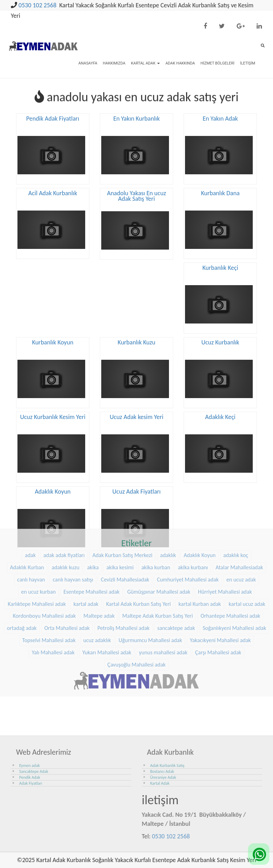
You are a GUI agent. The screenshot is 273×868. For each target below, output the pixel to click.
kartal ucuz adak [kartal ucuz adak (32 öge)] (247, 555)
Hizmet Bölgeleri (217, 63)
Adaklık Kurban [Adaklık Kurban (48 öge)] (27, 519)
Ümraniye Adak (163, 777)
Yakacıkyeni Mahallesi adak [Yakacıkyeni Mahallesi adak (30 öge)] (220, 592)
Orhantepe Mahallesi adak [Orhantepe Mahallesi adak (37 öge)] (230, 568)
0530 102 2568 (38, 5)
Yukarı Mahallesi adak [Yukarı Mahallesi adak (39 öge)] (107, 604)
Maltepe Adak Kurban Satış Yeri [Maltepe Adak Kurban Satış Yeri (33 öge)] (157, 568)
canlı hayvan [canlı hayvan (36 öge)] (31, 531)
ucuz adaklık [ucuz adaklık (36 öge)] (97, 592)
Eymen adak (29, 766)
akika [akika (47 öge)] (93, 519)
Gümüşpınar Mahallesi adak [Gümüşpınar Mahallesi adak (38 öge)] (159, 543)
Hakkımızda (114, 63)
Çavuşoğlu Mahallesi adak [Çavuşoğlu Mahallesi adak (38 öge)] (137, 616)
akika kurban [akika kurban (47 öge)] (156, 519)
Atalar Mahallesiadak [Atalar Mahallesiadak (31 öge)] (239, 519)
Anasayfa (88, 63)
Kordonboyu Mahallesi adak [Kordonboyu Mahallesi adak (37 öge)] (44, 568)
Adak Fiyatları (31, 783)
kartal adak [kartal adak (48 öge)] (86, 555)
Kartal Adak (145, 63)
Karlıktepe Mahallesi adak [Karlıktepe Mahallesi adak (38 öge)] (37, 555)
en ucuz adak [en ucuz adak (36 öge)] (241, 531)
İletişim (248, 63)
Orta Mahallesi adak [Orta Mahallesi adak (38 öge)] (67, 580)
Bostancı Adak (162, 771)
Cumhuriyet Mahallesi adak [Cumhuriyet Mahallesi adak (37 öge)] (188, 531)
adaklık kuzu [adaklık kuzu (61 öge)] (65, 519)
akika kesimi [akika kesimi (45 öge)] (120, 519)
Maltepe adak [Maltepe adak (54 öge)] (99, 568)
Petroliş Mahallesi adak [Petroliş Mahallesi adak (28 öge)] (123, 580)
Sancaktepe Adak (34, 771)
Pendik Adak (30, 777)
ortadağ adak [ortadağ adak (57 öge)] (22, 580)
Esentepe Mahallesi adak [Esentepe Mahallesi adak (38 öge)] (92, 543)
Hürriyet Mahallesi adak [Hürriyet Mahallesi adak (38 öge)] (225, 543)
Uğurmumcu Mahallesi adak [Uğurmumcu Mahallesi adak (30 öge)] (150, 592)
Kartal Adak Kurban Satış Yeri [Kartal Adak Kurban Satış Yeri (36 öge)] (138, 555)
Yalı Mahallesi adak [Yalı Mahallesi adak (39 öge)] (53, 604)
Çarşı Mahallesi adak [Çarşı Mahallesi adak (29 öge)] (218, 604)
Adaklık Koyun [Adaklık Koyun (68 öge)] (200, 507)
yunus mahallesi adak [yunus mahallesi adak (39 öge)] (163, 604)
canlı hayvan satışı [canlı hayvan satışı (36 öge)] (73, 531)
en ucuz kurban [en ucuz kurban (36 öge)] (39, 543)
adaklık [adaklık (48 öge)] (168, 507)
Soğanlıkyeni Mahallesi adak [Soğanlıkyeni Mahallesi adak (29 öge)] (235, 580)
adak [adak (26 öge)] (30, 507)
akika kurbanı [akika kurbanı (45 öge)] (193, 519)
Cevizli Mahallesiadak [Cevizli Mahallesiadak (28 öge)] (125, 531)
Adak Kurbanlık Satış (167, 766)
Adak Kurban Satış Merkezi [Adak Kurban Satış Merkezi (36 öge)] (123, 507)
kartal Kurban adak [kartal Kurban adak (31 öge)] (200, 555)
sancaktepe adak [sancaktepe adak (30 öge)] (176, 580)
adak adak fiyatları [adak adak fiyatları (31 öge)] (64, 507)
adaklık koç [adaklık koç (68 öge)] (236, 507)
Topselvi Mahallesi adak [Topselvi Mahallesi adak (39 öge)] (49, 592)
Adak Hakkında (180, 63)
